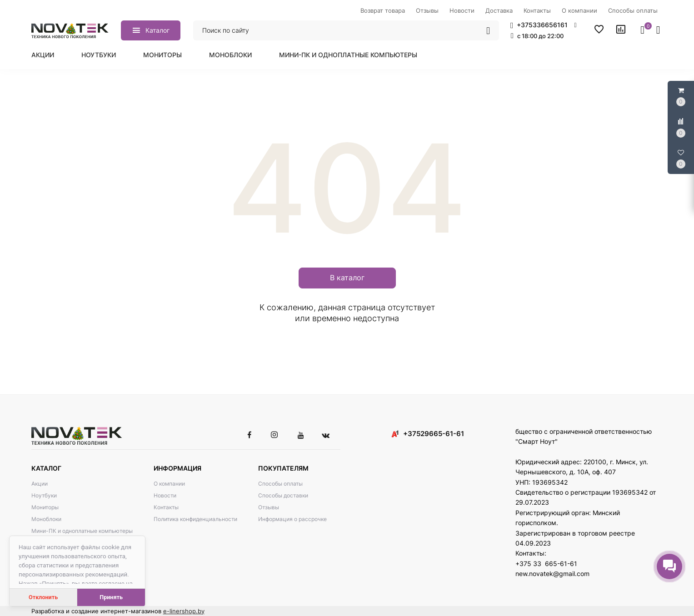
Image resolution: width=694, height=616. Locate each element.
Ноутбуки (99, 55)
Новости (165, 495)
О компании (169, 484)
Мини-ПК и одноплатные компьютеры (348, 55)
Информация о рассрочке (292, 519)
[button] (544, 25)
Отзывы (269, 507)
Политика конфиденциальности (195, 519)
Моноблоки (230, 55)
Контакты (166, 507)
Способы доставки (283, 495)
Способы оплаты (280, 484)
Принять (111, 597)
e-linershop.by (184, 611)
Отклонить (43, 597)
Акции (43, 55)
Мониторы (162, 55)
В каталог (347, 278)
